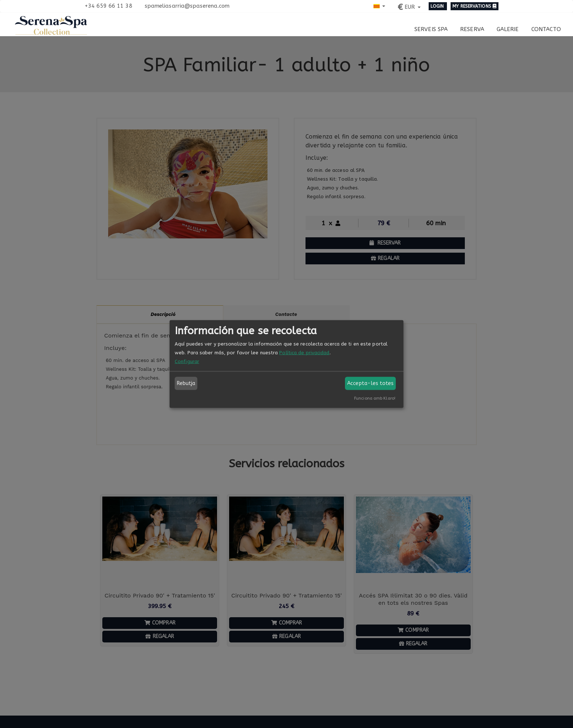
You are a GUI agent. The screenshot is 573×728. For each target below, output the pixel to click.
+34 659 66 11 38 (108, 6)
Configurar (187, 361)
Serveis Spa (431, 29)
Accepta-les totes (371, 383)
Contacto (546, 29)
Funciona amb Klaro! (375, 398)
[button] (379, 6)
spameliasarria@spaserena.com (187, 6)
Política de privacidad (304, 353)
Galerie (508, 29)
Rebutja (186, 383)
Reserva (472, 29)
